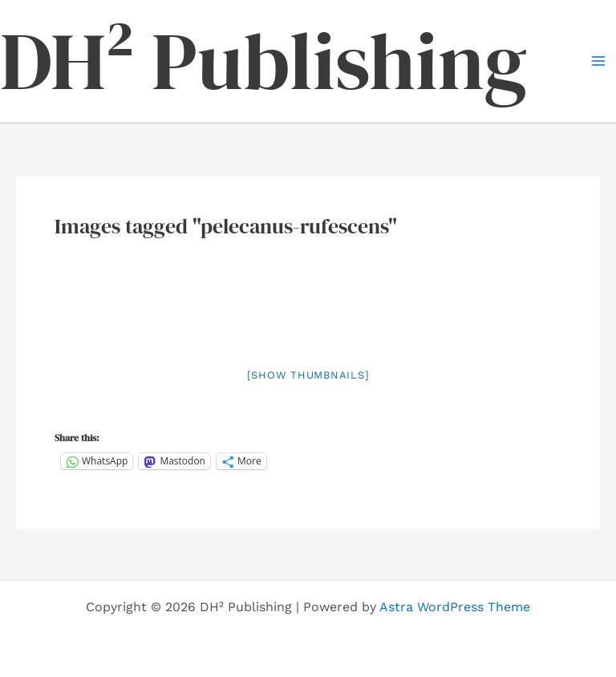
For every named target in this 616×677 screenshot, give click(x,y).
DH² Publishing (263, 61)
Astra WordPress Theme (455, 607)
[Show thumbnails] (308, 375)
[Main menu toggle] (598, 61)
